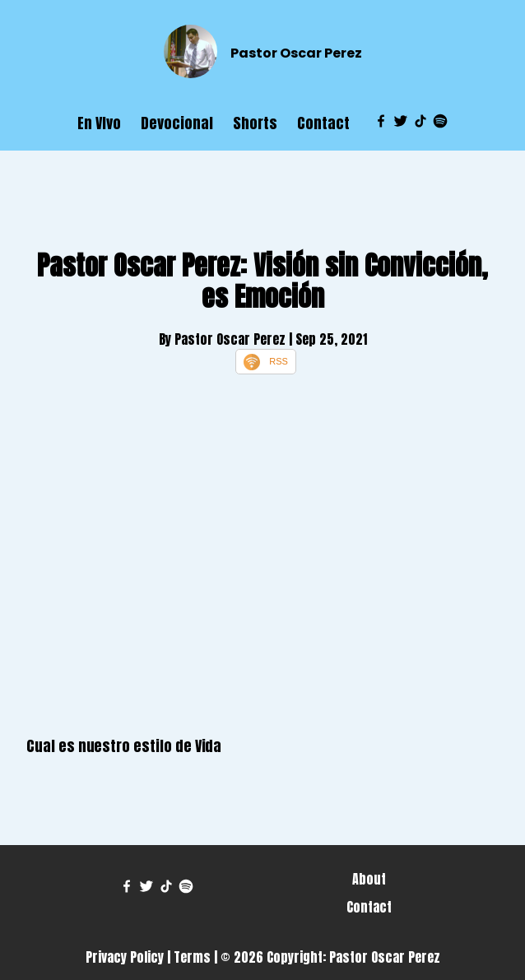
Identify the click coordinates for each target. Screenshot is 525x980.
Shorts (255, 123)
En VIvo (99, 123)
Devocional (177, 123)
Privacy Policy (125, 957)
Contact (323, 123)
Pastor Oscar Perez (296, 53)
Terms (192, 957)
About (369, 879)
